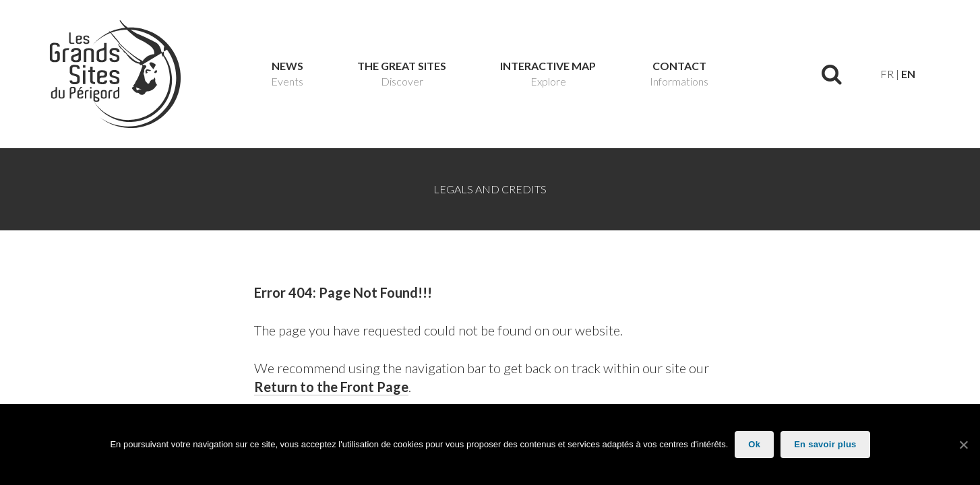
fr (887, 74)
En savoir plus (825, 444)
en (908, 74)
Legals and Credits (490, 189)
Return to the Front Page (331, 387)
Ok (754, 444)
